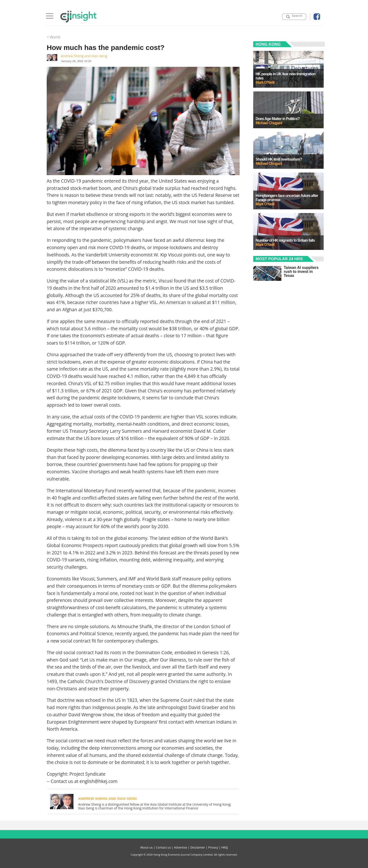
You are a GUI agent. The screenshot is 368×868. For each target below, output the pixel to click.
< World (54, 37)
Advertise (180, 847)
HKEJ (225, 847)
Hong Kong (268, 44)
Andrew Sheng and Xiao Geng (84, 56)
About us (146, 847)
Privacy (213, 847)
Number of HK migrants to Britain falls (285, 240)
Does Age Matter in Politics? (278, 119)
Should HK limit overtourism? (279, 159)
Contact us (163, 847)
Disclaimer (198, 847)
